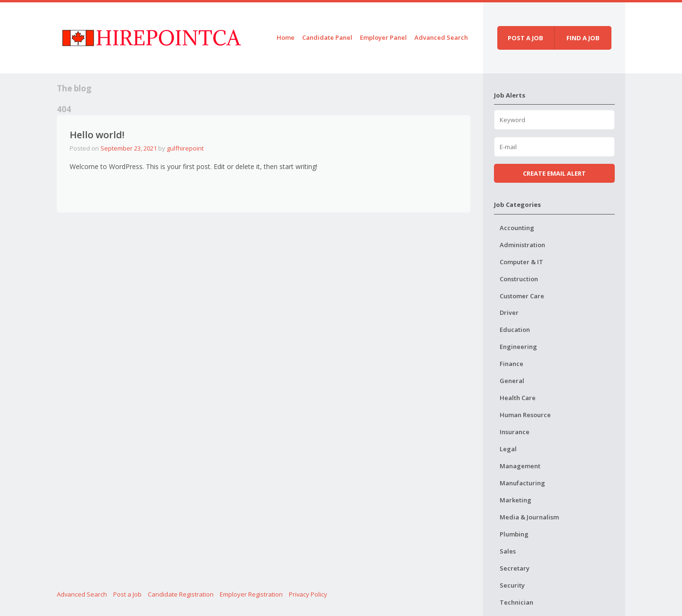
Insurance (515, 432)
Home (286, 37)
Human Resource (525, 415)
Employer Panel (383, 37)
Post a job (525, 38)
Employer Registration (251, 594)
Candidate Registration (181, 594)
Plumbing (514, 534)
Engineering (518, 347)
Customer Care (522, 296)
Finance (511, 364)
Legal (508, 449)
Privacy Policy (308, 594)
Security (512, 585)
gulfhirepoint (185, 148)
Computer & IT (521, 262)
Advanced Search (441, 37)
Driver (509, 312)
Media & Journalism (529, 517)
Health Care (518, 398)
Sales (508, 551)
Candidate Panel (327, 37)
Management (520, 466)
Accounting (517, 228)
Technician (516, 602)
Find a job (583, 38)
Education (515, 330)
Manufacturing (522, 483)
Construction (519, 279)
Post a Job (127, 594)
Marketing (516, 500)
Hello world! (97, 135)
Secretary (515, 568)
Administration (522, 245)
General (512, 381)
